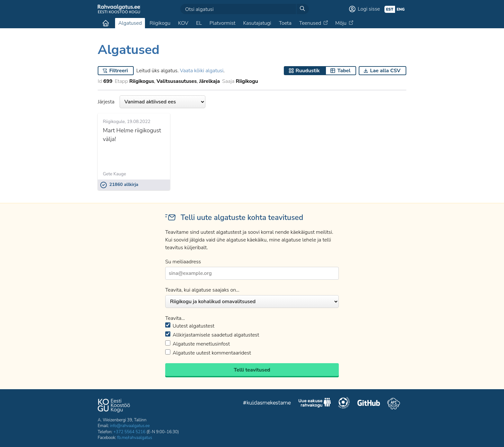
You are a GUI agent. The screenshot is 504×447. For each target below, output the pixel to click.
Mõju (341, 23)
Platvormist (223, 23)
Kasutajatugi (257, 23)
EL (199, 23)
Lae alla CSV (385, 71)
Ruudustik (308, 71)
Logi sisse (369, 9)
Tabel (344, 71)
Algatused (130, 23)
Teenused (310, 23)
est (390, 9)
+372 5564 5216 (130, 432)
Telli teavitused (252, 370)
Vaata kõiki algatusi (202, 71)
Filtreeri (119, 71)
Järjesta (152, 102)
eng (401, 9)
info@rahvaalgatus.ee (130, 426)
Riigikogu (160, 23)
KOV (183, 23)
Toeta (285, 23)
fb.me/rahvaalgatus (135, 438)
